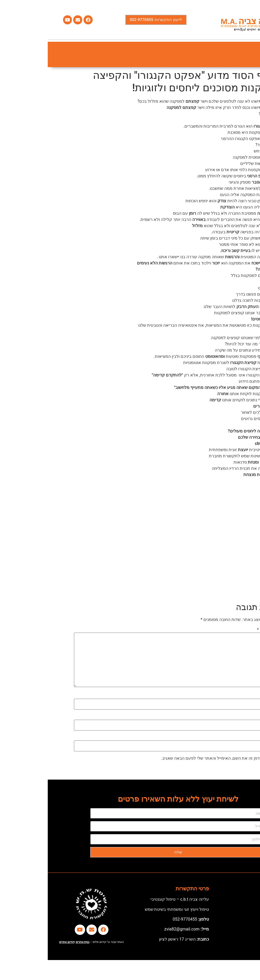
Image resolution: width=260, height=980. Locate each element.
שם (230, 696)
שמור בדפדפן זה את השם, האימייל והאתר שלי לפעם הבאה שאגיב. (171, 758)
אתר (230, 738)
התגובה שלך (221, 630)
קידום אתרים (19, 942)
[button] (250, 54)
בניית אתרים (35, 942)
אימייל (227, 717)
